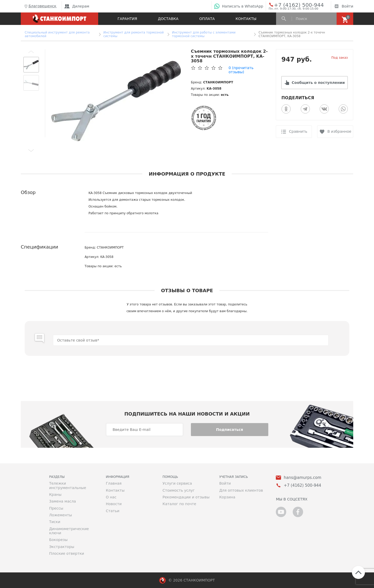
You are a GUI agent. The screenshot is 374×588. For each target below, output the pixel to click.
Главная (113, 483)
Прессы (56, 508)
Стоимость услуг (179, 490)
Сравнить (298, 131)
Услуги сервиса (177, 483)
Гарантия (127, 19)
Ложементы (61, 515)
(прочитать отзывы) (241, 70)
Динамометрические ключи (69, 531)
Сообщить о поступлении (318, 83)
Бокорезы (58, 540)
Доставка (168, 19)
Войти (343, 6)
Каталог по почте (179, 504)
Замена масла (62, 501)
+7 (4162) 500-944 (294, 5)
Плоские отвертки (67, 553)
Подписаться (230, 430)
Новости (114, 504)
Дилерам (77, 6)
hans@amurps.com (302, 478)
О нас (111, 497)
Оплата (207, 19)
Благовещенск (40, 6)
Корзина (227, 497)
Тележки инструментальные (68, 485)
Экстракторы (62, 547)
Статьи (112, 511)
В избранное (339, 131)
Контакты (246, 19)
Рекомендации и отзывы (186, 497)
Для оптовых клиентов (241, 490)
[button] (31, 52)
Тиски (55, 522)
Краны (55, 495)
